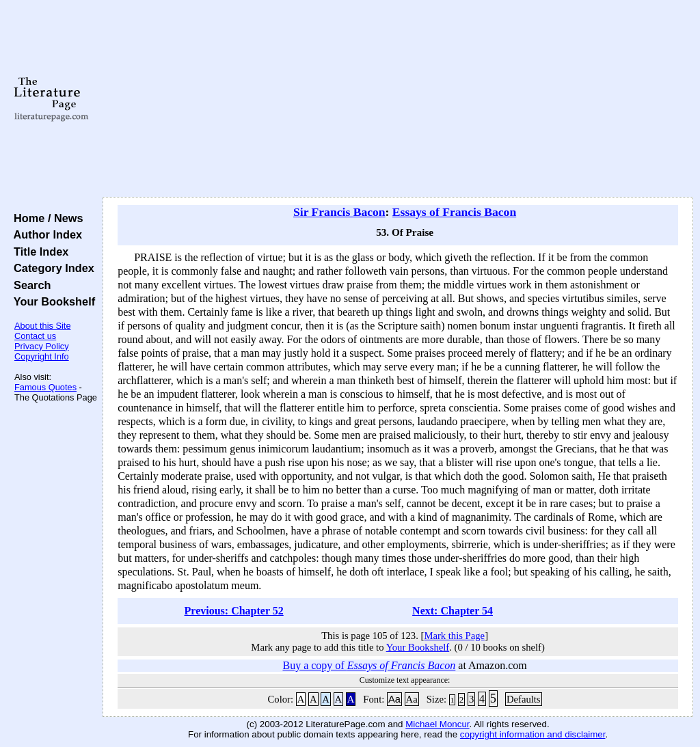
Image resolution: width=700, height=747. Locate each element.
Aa (394, 699)
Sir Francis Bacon (339, 212)
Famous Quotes (45, 387)
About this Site (43, 326)
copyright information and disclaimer (533, 734)
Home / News (45, 218)
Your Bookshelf (51, 301)
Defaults (524, 699)
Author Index (45, 234)
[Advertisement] (398, 99)
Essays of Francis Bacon (454, 212)
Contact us (35, 336)
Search (29, 285)
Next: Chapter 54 (453, 611)
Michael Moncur (437, 724)
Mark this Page (454, 636)
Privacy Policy (42, 346)
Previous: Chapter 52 (234, 611)
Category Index (51, 268)
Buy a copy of (369, 665)
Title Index (38, 252)
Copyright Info (42, 356)
